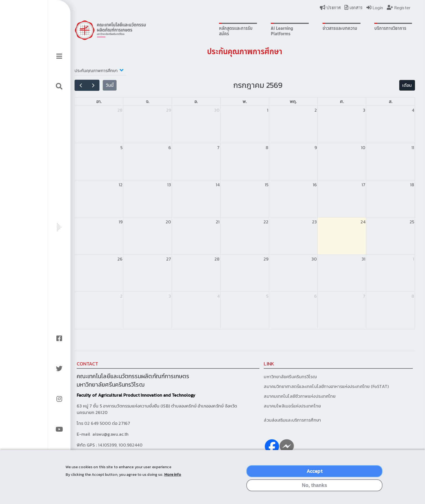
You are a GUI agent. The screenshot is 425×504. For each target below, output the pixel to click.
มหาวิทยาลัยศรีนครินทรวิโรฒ (266, 377)
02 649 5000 (88, 423)
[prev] (71, 85)
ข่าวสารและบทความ (311, 28)
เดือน (370, 85)
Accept (315, 474)
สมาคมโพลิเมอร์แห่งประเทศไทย (268, 406)
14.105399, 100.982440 (111, 445)
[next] (84, 85)
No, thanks (315, 488)
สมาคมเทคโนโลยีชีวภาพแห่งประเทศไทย (276, 396)
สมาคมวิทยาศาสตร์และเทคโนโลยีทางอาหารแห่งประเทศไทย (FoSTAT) (302, 386)
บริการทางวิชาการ (357, 28)
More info (173, 477)
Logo (101, 30)
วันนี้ (100, 85)
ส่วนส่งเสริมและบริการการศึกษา (269, 420)
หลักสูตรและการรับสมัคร (215, 31)
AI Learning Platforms (257, 31)
